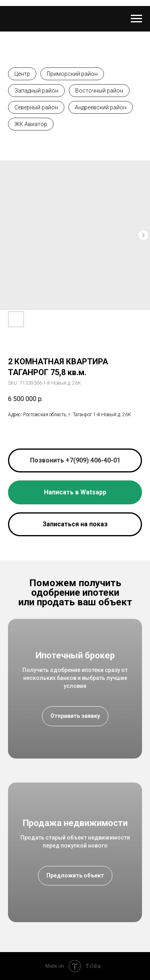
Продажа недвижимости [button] (75, 823)
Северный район (36, 107)
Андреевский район (101, 107)
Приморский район (72, 74)
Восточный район (99, 91)
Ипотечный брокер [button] (75, 655)
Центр (22, 74)
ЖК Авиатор (31, 124)
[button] (75, 524)
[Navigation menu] (136, 19)
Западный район (36, 91)
